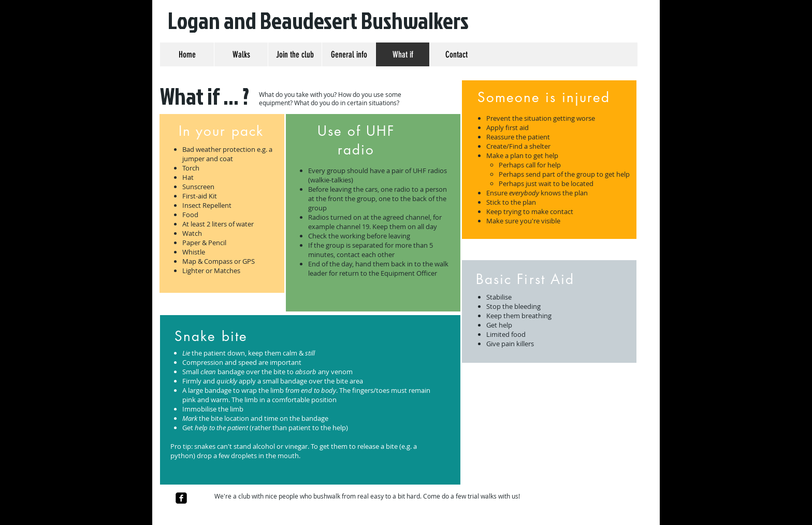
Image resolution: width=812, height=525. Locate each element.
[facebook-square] (181, 498)
